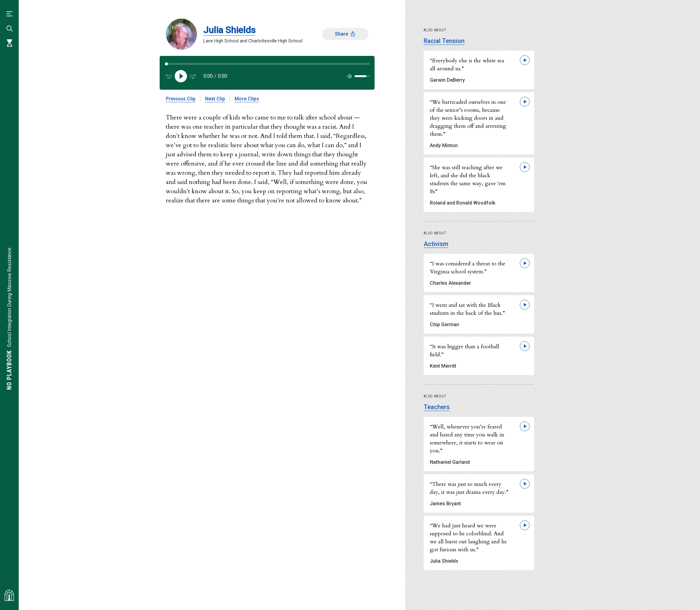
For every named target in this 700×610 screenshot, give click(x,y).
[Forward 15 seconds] (193, 76)
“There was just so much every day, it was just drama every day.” (469, 488)
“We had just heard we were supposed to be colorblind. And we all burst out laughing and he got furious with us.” (468, 538)
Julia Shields (229, 30)
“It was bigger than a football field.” (465, 351)
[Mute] (349, 76)
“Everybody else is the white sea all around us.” (467, 65)
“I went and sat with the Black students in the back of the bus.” (467, 309)
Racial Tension (444, 41)
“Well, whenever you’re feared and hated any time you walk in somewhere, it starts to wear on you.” (467, 439)
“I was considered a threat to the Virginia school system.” (468, 268)
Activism (436, 244)
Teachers (437, 407)
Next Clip (215, 99)
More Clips (247, 99)
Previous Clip (181, 99)
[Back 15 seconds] (169, 76)
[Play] (181, 76)
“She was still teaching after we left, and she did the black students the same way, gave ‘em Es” (468, 180)
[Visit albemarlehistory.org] (9, 595)
